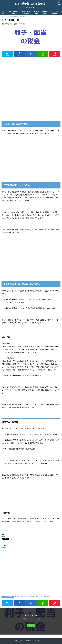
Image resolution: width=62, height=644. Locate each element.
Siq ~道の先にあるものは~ (31, 4)
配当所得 (48, 597)
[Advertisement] (31, 73)
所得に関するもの (9, 597)
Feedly (31, 626)
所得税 (19, 597)
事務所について (26, 12)
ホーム (3, 12)
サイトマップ (54, 12)
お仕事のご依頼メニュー (13, 12)
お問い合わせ (45, 12)
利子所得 (40, 597)
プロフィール (36, 12)
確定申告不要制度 (29, 597)
